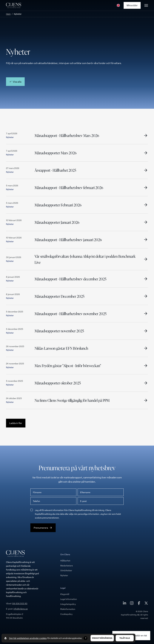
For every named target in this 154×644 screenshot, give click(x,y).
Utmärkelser (66, 570)
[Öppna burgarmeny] (146, 5)
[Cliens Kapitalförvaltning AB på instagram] (132, 604)
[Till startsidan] (14, 5)
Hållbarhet (65, 561)
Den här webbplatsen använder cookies (28, 638)
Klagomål (65, 594)
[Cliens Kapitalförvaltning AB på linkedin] (125, 604)
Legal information (69, 599)
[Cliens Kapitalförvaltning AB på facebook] (139, 604)
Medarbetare (67, 566)
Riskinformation (68, 609)
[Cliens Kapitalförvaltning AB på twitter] (146, 604)
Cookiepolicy (66, 614)
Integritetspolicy (68, 604)
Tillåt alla (125, 638)
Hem (8, 14)
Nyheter (64, 575)
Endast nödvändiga (102, 638)
